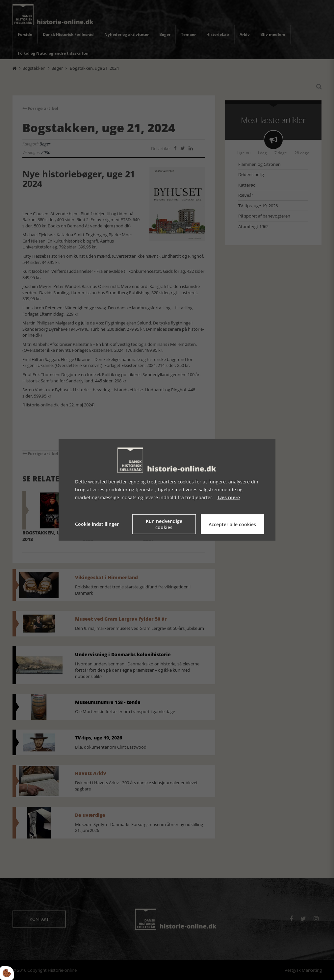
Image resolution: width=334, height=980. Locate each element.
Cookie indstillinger (97, 524)
